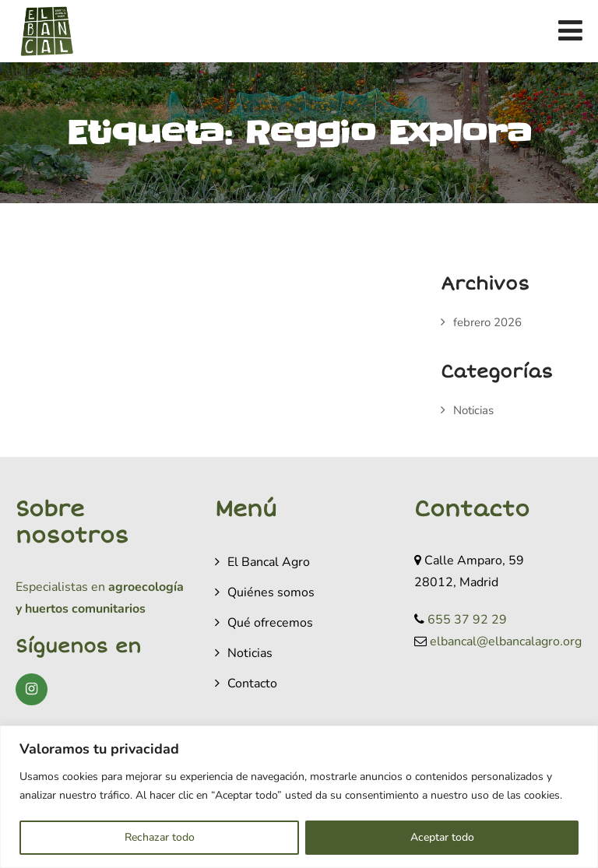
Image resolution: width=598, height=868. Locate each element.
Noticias (473, 410)
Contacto (252, 684)
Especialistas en (60, 587)
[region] (299, 797)
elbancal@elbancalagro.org (506, 641)
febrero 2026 (487, 322)
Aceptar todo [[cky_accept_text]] (442, 837)
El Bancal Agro (269, 562)
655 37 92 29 (467, 620)
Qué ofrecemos (270, 623)
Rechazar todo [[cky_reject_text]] (160, 837)
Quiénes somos (271, 592)
